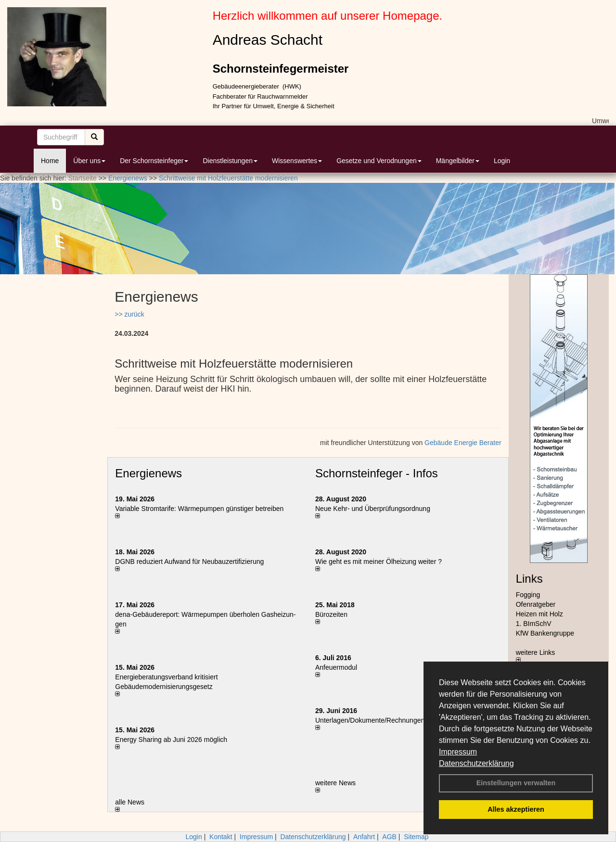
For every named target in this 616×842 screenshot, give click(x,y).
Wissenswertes (297, 161)
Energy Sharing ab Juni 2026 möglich (171, 740)
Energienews (148, 473)
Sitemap (416, 837)
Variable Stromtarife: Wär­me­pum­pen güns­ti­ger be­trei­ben (199, 509)
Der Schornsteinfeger (154, 161)
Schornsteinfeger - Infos (377, 473)
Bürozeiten (331, 614)
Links (529, 579)
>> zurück (129, 314)
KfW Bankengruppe (545, 633)
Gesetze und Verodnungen (379, 161)
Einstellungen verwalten (516, 783)
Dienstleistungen (230, 161)
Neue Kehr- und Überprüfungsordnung (373, 509)
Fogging (528, 595)
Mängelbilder (458, 161)
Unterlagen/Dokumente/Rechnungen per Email (385, 720)
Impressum (458, 752)
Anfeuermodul (336, 667)
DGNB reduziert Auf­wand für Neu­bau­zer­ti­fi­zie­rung (189, 561)
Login (502, 161)
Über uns (89, 161)
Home (50, 161)
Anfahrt (364, 837)
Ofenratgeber (536, 604)
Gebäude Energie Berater (463, 443)
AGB (389, 837)
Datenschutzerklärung (476, 763)
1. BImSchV (534, 624)
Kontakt (221, 837)
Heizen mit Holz (539, 614)
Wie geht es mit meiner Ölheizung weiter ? (379, 561)
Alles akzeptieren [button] (516, 809)
